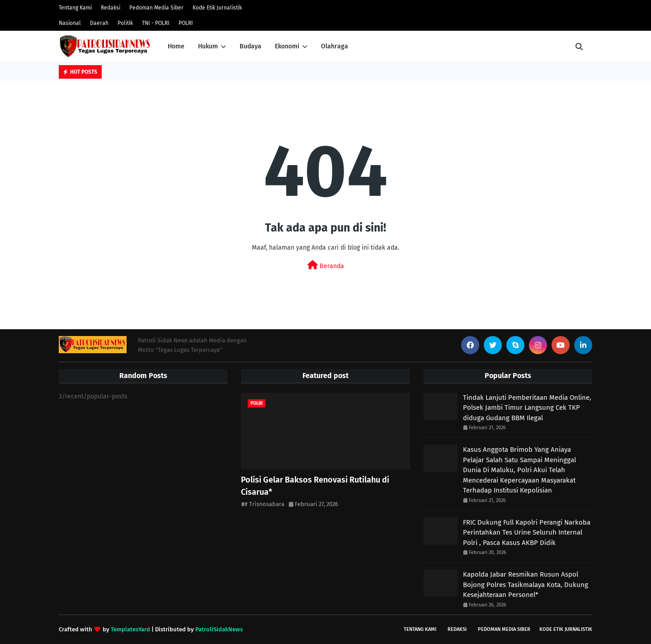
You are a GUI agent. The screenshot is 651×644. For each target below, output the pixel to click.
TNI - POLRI (156, 23)
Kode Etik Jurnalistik (217, 8)
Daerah (99, 23)
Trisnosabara (267, 504)
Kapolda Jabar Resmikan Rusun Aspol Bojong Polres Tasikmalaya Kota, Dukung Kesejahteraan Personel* (526, 585)
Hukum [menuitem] (208, 46)
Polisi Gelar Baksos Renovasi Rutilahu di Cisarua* (315, 486)
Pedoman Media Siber (156, 8)
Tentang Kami (75, 8)
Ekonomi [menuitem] (287, 46)
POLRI (186, 23)
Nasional (70, 23)
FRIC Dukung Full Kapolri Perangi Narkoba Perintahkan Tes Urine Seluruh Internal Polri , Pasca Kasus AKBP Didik (527, 533)
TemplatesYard (130, 629)
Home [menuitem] (176, 46)
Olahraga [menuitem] (335, 46)
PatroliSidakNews (219, 629)
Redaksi (111, 8)
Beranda (326, 265)
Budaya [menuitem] (250, 46)
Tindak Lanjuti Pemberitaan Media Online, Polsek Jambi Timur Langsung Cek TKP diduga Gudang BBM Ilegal (527, 408)
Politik (125, 23)
